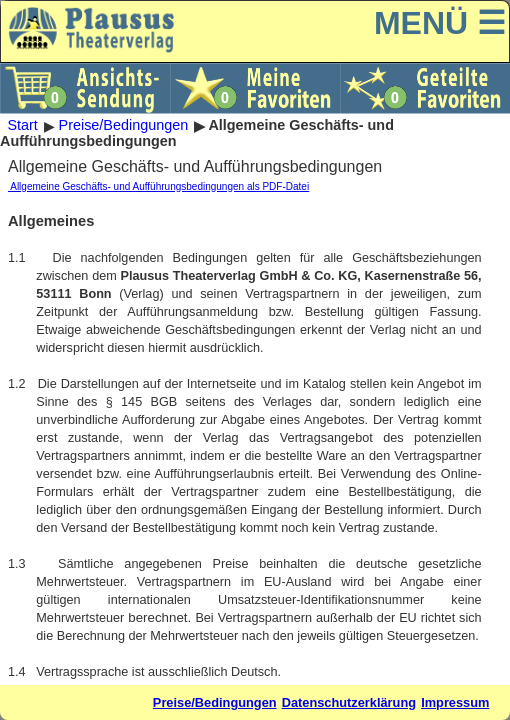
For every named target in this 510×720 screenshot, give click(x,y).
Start (22, 126)
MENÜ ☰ (440, 23)
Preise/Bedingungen (124, 126)
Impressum (455, 702)
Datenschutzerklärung (349, 702)
